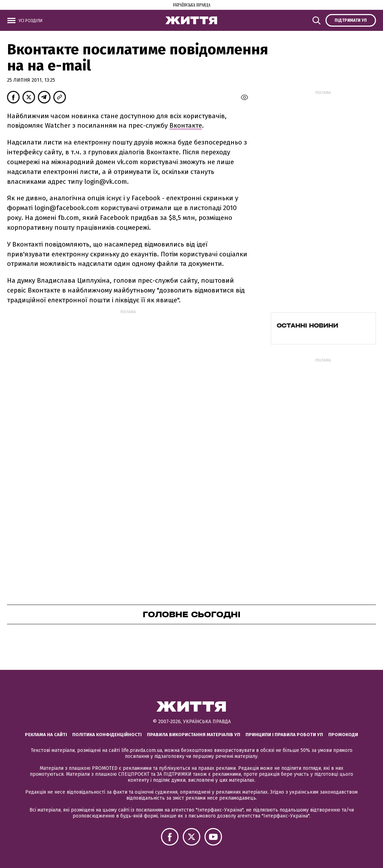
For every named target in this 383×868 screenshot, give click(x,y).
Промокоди (343, 735)
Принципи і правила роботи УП (284, 735)
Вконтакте (186, 125)
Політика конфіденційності (107, 735)
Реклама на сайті (46, 735)
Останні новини (307, 325)
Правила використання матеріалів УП (194, 735)
